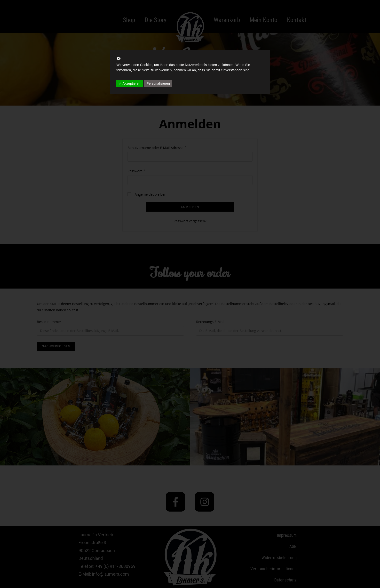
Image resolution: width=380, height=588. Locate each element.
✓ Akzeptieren (130, 83)
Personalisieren (158, 83)
